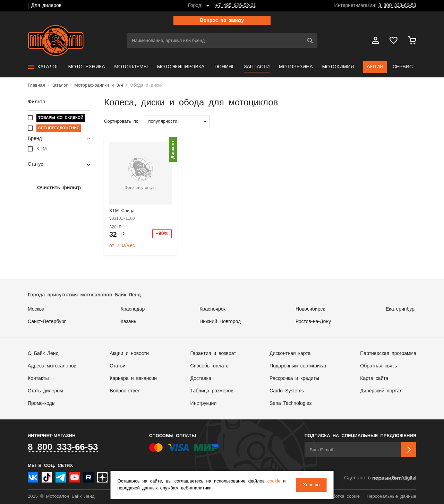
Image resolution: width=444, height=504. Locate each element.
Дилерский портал (381, 391)
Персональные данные (391, 497)
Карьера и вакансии (133, 379)
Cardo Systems (287, 391)
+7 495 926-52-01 (236, 6)
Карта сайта (374, 379)
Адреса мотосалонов (52, 366)
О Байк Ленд (43, 354)
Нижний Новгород (220, 322)
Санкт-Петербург (47, 322)
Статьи (117, 366)
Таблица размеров (212, 391)
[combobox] (177, 122)
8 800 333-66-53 (397, 6)
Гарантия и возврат (213, 354)
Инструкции (204, 403)
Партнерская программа (388, 354)
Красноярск (212, 309)
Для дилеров (46, 6)
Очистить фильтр (59, 188)
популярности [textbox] (163, 121)
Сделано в (380, 478)
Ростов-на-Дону (313, 322)
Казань (129, 322)
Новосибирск (310, 309)
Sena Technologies (291, 403)
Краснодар (133, 309)
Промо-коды (42, 403)
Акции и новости (129, 354)
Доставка (201, 379)
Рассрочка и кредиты (294, 379)
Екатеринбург (401, 309)
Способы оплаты (210, 366)
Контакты (38, 379)
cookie (274, 482)
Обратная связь (378, 366)
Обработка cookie (341, 497)
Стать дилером (45, 391)
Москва (36, 309)
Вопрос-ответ (125, 391)
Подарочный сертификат (298, 366)
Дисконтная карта (290, 354)
